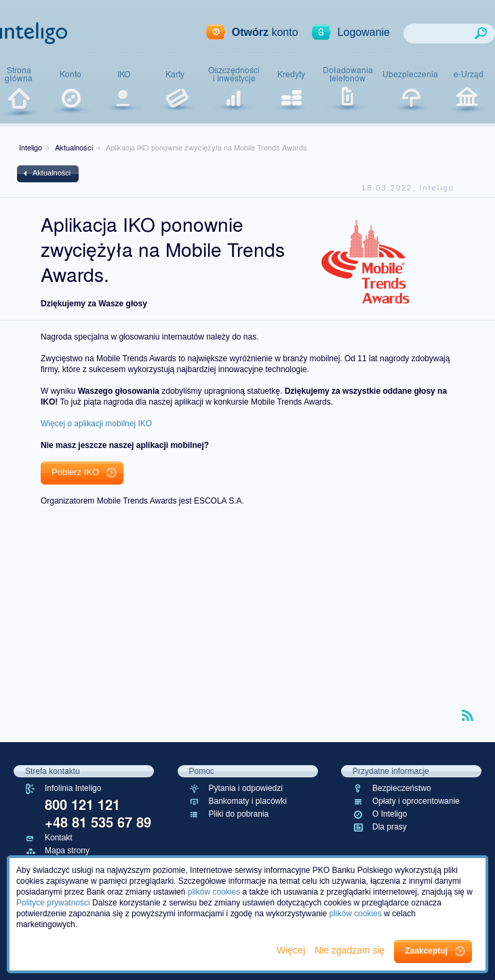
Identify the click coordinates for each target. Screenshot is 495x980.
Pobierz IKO (75, 472)
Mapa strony (67, 851)
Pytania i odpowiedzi (246, 788)
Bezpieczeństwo (402, 788)
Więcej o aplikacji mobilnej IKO (96, 424)
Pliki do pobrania (239, 814)
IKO (124, 74)
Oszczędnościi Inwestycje (234, 74)
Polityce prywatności (53, 903)
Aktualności (74, 147)
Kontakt (59, 838)
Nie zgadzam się (351, 950)
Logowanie (364, 32)
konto (265, 32)
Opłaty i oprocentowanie (416, 801)
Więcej (292, 950)
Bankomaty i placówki (248, 801)
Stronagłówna (19, 74)
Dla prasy (390, 827)
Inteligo (31, 147)
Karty (175, 74)
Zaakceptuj (426, 951)
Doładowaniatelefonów (348, 74)
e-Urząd (469, 74)
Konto (71, 74)
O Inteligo (390, 814)
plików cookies (214, 892)
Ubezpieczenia (410, 74)
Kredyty (291, 74)
